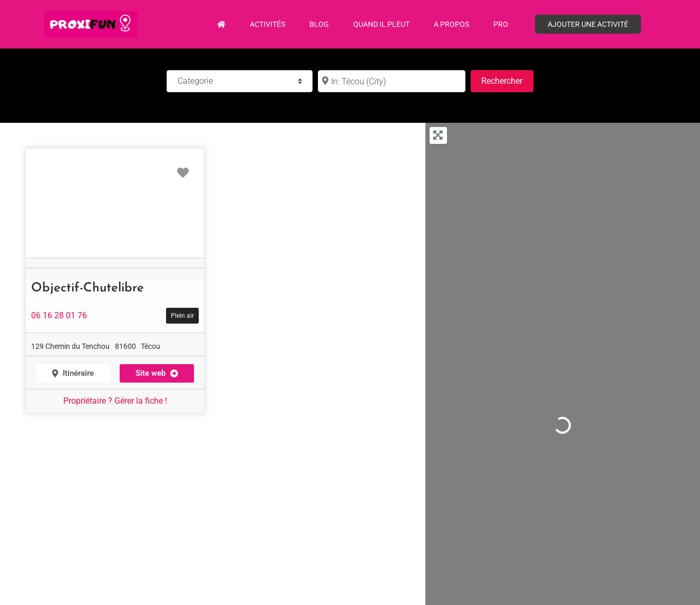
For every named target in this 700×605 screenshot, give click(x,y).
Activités (268, 24)
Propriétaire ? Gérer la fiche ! (115, 401)
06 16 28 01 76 (59, 315)
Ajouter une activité (588, 24)
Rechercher (507, 80)
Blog (319, 24)
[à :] (392, 81)
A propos (451, 24)
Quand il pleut (381, 24)
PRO (501, 24)
